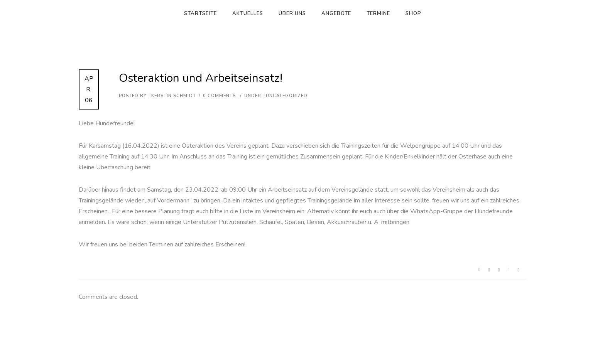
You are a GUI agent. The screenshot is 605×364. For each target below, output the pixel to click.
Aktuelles (248, 13)
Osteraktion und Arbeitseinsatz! (201, 78)
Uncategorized (286, 96)
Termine (378, 13)
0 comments (219, 96)
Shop (413, 13)
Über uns (292, 13)
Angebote (336, 13)
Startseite (200, 13)
